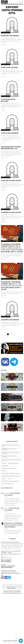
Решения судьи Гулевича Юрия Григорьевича (11, 473)
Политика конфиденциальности (12, 593)
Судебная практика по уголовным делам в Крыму (10, 445)
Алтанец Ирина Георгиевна (9, 67)
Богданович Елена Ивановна (10, 36)
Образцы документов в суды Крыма (9, 468)
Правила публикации (6, 567)
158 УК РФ (4, 471)
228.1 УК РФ (10, 479)
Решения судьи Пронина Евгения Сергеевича (11, 476)
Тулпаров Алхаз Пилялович (10, 133)
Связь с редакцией (6, 560)
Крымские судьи (6, 33)
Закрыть (17, 638)
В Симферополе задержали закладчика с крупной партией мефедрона (13, 525)
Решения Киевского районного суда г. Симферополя (10, 449)
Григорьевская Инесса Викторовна (8, 100)
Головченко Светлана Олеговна (11, 180)
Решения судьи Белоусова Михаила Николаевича (9, 457)
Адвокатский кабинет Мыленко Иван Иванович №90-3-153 (11, 148)
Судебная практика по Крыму (9, 241)
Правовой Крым (5, 466)
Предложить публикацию (8, 566)
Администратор (9, 523)
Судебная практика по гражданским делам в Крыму (11, 460)
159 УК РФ (4, 479)
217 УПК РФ (4, 463)
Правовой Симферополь (13, 463)
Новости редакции (6, 562)
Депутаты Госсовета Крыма (8, 484)
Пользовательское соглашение (12, 591)
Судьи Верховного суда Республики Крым (10, 481)
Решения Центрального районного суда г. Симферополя (10, 453)
